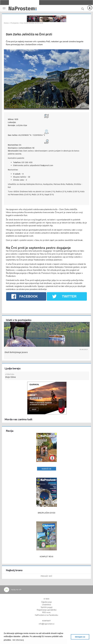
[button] (18, 640)
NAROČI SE (47, 469)
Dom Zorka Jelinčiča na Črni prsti (32, 23)
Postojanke (15, 23)
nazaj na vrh (13, 590)
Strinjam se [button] (80, 637)
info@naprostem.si (47, 624)
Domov (7, 23)
